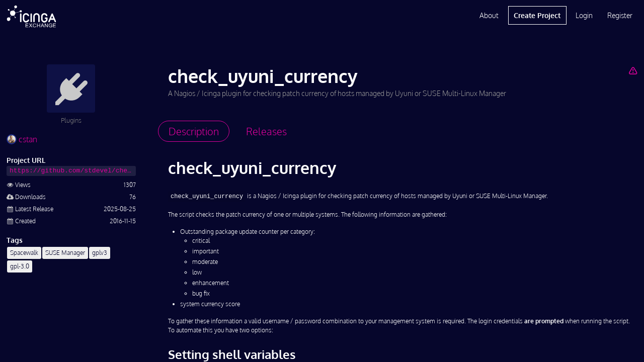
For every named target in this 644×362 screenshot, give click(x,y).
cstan (22, 139)
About (489, 15)
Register (620, 15)
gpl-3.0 (20, 266)
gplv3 (100, 253)
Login (584, 15)
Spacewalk (24, 253)
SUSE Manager (65, 253)
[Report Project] (633, 70)
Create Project (537, 15)
